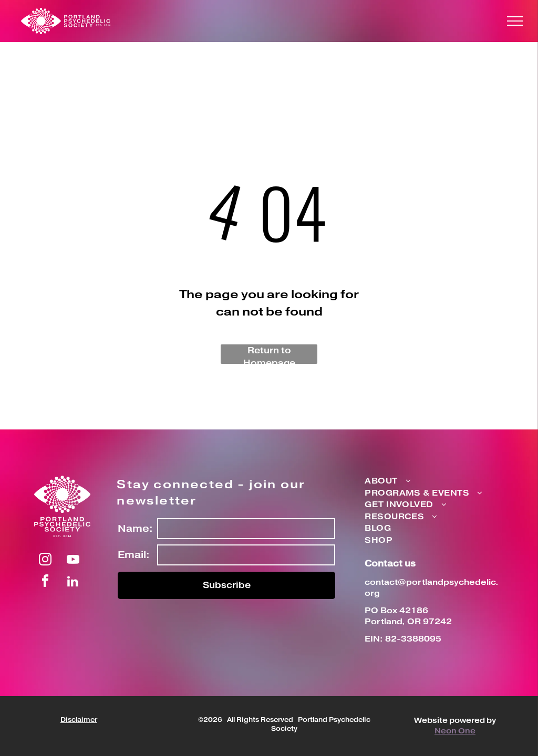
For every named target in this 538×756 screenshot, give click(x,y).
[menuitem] (424, 482)
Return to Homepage (269, 354)
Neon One (455, 731)
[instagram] (45, 561)
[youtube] (73, 561)
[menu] (515, 21)
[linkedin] (73, 582)
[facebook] (45, 582)
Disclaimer (79, 720)
